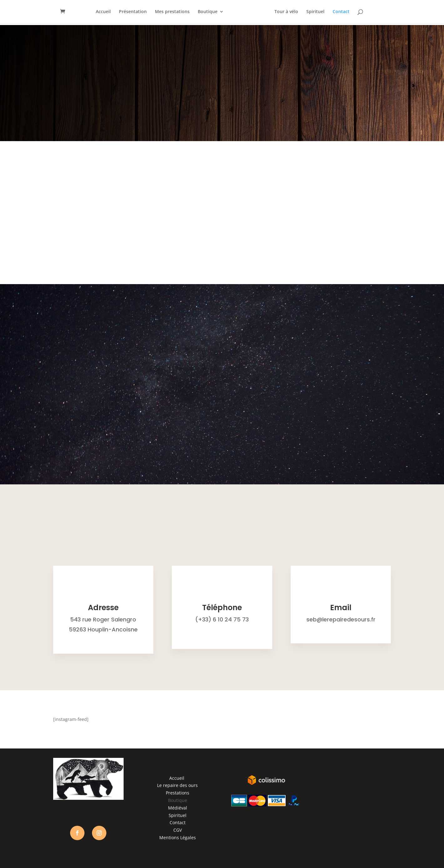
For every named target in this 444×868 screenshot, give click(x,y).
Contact (341, 12)
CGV (178, 830)
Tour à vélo (286, 12)
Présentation (133, 12)
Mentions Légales (178, 837)
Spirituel (315, 12)
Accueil (103, 12)
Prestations (178, 793)
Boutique (208, 12)
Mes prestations (172, 12)
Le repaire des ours (177, 785)
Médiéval (178, 808)
